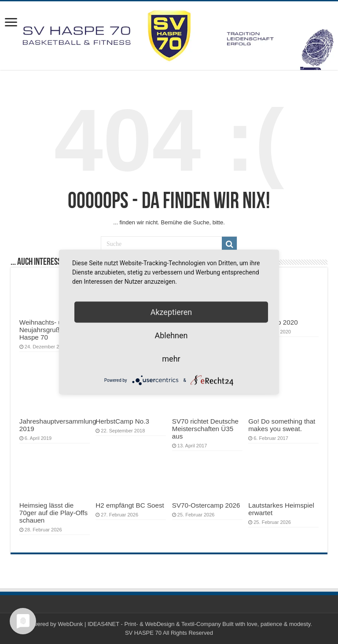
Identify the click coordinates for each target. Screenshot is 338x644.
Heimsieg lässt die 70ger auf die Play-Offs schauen (53, 513)
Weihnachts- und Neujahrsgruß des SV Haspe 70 (51, 330)
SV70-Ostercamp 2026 (206, 505)
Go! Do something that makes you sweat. (282, 425)
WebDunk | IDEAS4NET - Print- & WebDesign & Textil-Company (139, 624)
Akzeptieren (171, 312)
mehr (171, 359)
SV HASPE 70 (143, 633)
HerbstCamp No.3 (122, 421)
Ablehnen (171, 335)
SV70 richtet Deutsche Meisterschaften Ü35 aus (205, 429)
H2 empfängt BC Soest (130, 505)
